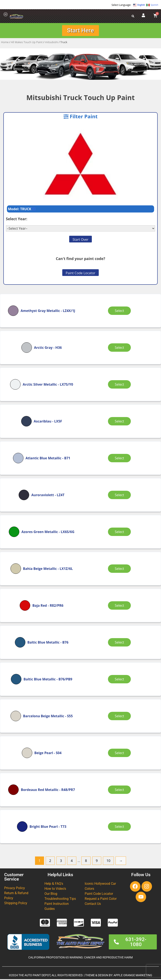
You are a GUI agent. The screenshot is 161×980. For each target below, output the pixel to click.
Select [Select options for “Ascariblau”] (120, 422)
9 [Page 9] (97, 862)
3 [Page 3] (61, 862)
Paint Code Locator (80, 274)
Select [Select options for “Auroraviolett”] (120, 496)
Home (5, 43)
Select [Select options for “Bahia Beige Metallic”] (120, 569)
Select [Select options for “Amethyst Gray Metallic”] (120, 312)
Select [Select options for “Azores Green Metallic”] (120, 533)
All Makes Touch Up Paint (27, 43)
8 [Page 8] (86, 862)
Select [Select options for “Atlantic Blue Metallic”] (120, 459)
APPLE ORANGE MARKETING (133, 976)
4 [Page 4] (72, 862)
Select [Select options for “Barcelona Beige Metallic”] (120, 717)
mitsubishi (52, 43)
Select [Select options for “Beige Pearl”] (120, 754)
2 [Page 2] (50, 862)
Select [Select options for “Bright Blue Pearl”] (120, 827)
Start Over (80, 240)
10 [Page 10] (108, 862)
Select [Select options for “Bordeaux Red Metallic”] (120, 791)
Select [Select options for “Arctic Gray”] (120, 348)
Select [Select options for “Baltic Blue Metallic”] (120, 643)
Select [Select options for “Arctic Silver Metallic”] (120, 385)
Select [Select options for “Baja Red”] (120, 606)
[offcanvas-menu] (6, 15)
